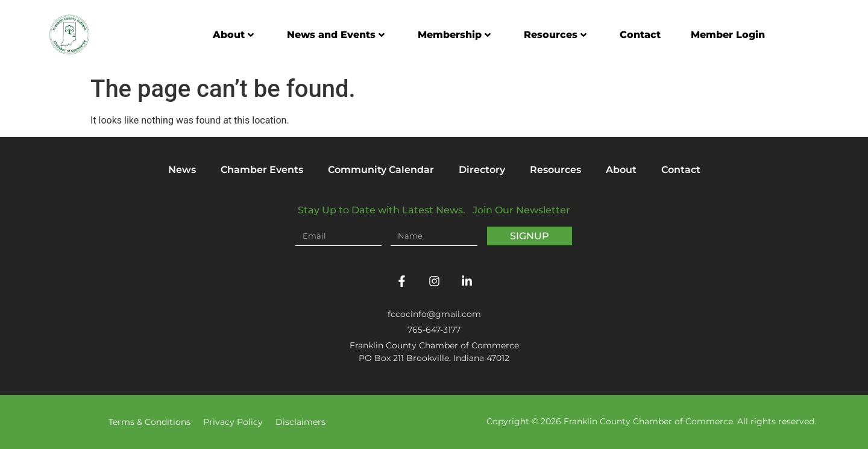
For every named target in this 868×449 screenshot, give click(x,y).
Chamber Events (262, 170)
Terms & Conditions (149, 422)
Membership (454, 35)
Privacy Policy (233, 422)
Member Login (728, 35)
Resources (555, 35)
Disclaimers (300, 422)
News (182, 170)
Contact (640, 35)
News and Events (336, 35)
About (233, 35)
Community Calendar (381, 170)
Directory (482, 170)
